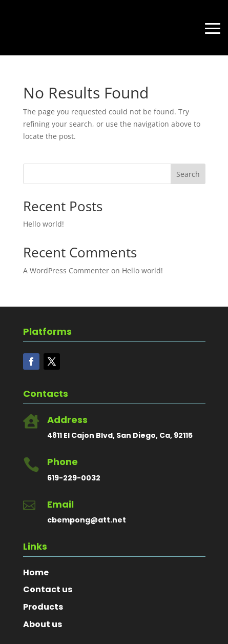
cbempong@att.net (87, 520)
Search (188, 174)
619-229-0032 (74, 478)
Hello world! (44, 224)
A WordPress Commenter (66, 270)
